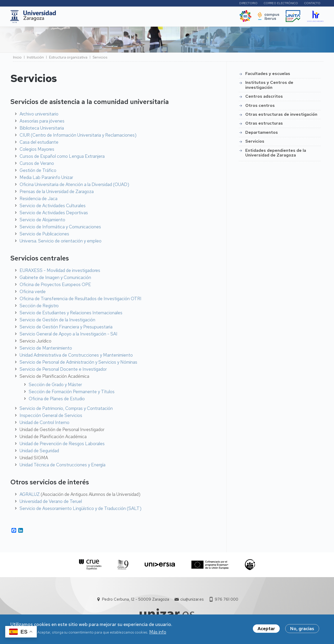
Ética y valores (215, 18)
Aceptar (266, 629)
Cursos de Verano (37, 165)
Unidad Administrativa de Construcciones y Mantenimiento (76, 357)
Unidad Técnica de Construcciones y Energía (62, 466)
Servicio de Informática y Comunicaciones (60, 228)
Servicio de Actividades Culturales (53, 207)
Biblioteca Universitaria (42, 130)
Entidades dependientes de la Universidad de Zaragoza (276, 154)
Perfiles (221, 4)
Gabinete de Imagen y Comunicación (55, 279)
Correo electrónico (281, 4)
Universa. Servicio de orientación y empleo (61, 242)
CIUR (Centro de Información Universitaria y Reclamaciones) (78, 137)
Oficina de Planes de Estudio (57, 400)
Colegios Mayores (37, 151)
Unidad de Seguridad (39, 452)
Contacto (312, 4)
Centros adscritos (264, 98)
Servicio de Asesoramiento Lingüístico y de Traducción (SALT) (80, 510)
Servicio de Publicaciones (44, 235)
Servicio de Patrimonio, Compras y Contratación (66, 410)
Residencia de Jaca (38, 200)
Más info (158, 633)
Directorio (248, 4)
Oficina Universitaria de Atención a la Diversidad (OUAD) (74, 186)
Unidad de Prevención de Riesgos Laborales (62, 445)
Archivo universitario (39, 115)
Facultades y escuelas (268, 75)
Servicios (255, 143)
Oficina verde (33, 293)
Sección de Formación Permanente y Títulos (72, 393)
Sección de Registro (39, 307)
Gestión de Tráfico (38, 172)
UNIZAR (73, 18)
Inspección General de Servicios (51, 417)
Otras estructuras (264, 125)
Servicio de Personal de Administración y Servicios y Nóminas (78, 364)
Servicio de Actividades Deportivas (54, 214)
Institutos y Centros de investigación (269, 86)
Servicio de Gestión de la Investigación (57, 321)
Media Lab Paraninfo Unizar (46, 179)
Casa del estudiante (39, 144)
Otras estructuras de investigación (281, 116)
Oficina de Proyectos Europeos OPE (55, 286)
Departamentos (262, 134)
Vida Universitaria (177, 18)
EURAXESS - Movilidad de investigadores (60, 272)
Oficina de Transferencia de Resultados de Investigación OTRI (80, 300)
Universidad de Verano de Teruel (51, 503)
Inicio (17, 59)
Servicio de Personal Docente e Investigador (63, 371)
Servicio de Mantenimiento (46, 350)
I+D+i (118, 18)
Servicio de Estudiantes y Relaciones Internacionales (71, 314)
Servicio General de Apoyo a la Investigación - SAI (68, 335)
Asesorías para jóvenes (42, 123)
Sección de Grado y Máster (55, 386)
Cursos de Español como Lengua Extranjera (62, 158)
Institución (35, 59)
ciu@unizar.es (192, 601)
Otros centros (260, 107)
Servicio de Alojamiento (42, 221)
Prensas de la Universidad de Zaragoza (57, 193)
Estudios (97, 18)
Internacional (143, 18)
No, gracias (302, 629)
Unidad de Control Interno (44, 424)
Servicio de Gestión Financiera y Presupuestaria (66, 328)
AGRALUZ (30, 496)
